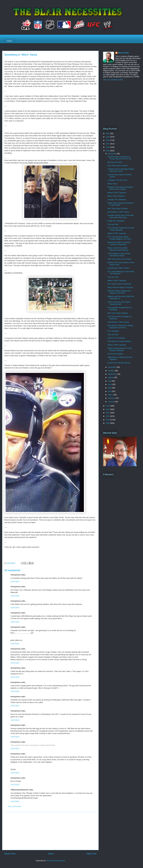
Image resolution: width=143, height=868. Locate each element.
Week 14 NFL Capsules (117, 280)
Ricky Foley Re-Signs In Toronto (120, 287)
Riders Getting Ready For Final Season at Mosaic (120, 349)
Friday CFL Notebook (116, 221)
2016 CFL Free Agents (116, 338)
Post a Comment (14, 806)
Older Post (91, 854)
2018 (108, 140)
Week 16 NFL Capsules (117, 193)
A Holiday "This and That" (117, 180)
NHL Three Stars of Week (118, 166)
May (110, 388)
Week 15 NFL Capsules (117, 233)
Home (9, 41)
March (111, 395)
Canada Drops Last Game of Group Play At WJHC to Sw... (120, 158)
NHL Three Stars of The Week (119, 259)
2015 (108, 151)
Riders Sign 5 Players (116, 196)
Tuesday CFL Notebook (117, 200)
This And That (113, 277)
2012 (108, 413)
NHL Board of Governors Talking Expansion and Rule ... (120, 327)
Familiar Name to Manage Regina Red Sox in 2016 (121, 170)
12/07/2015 (15, 582)
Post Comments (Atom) (56, 861)
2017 (108, 144)
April (110, 391)
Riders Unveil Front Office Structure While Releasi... (118, 249)
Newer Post (10, 854)
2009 (108, 423)
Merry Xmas (112, 184)
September (113, 374)
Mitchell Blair (124, 53)
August (111, 377)
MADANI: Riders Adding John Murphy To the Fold (119, 292)
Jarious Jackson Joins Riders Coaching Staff (119, 303)
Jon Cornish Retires (115, 354)
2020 (108, 133)
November (112, 367)
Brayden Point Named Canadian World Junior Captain (120, 188)
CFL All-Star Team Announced (119, 284)
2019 (108, 137)
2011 (108, 416)
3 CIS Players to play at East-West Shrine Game (119, 255)
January (111, 402)
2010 (108, 420)
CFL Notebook (113, 331)
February (112, 398)
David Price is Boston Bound (119, 363)
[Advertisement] (50, 831)
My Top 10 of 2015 (115, 162)
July (110, 381)
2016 (108, 147)
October (111, 371)
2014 (108, 406)
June (110, 384)
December (112, 154)
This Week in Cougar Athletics (119, 341)
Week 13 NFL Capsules (117, 345)
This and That (113, 224)
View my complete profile (113, 80)
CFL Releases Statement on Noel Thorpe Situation (121, 229)
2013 (108, 409)
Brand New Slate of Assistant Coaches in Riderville (119, 243)
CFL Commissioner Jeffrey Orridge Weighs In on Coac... (120, 238)
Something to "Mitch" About (118, 212)
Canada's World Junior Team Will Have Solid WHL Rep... (120, 216)
